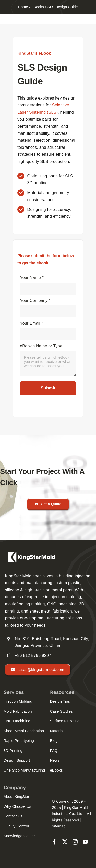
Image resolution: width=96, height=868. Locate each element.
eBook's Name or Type (41, 346)
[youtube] (85, 842)
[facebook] (54, 842)
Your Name (32, 278)
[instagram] (75, 842)
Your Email (31, 323)
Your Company (35, 301)
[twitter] (65, 842)
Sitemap (59, 826)
